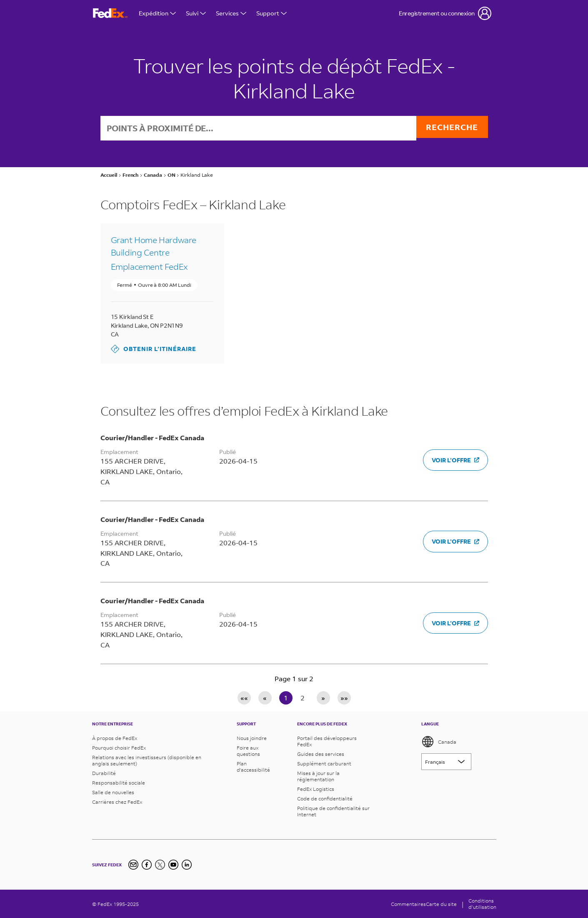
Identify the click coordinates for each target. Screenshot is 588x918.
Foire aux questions (248, 751)
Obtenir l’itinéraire (154, 350)
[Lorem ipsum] (446, 762)
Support (271, 13)
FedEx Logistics (316, 789)
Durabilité (104, 773)
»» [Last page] (344, 699)
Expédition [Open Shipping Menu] (157, 13)
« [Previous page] (265, 699)
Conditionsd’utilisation (482, 904)
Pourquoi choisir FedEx (119, 748)
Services (231, 13)
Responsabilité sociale (119, 783)
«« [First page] (244, 699)
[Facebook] (147, 865)
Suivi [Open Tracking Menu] (196, 13)
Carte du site (441, 904)
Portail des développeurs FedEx (327, 741)
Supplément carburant (324, 764)
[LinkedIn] (187, 865)
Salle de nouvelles (113, 792)
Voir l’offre (455, 461)
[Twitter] (160, 865)
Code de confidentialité (325, 799)
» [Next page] (323, 699)
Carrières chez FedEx (117, 802)
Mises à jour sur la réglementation (318, 776)
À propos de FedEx (115, 738)
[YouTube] (173, 865)
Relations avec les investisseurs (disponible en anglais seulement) (147, 760)
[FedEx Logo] (110, 14)
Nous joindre (252, 738)
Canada (439, 742)
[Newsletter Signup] (133, 865)
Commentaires (408, 904)
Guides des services (321, 754)
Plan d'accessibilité (253, 767)
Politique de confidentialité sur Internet (333, 811)
